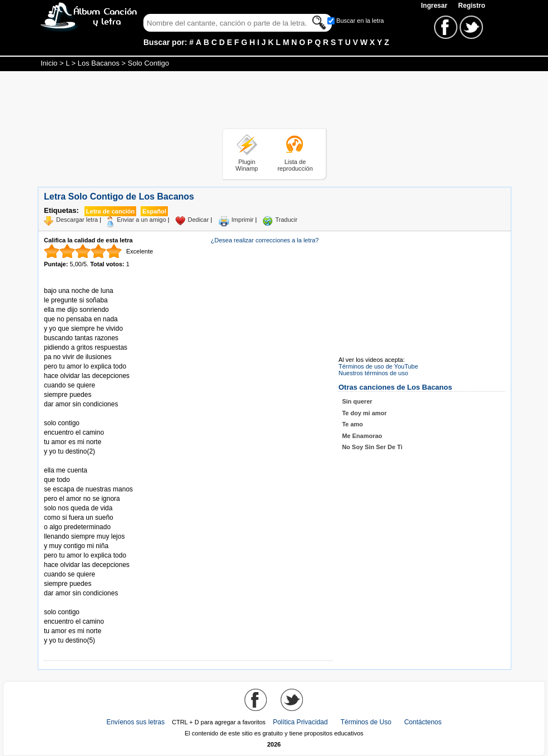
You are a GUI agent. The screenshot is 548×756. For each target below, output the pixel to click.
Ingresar (435, 6)
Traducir (286, 220)
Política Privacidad (300, 722)
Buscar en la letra (360, 21)
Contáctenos (423, 722)
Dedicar (198, 220)
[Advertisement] (274, 102)
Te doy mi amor (364, 413)
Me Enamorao (362, 436)
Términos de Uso (366, 722)
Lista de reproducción (295, 165)
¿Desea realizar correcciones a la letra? (265, 240)
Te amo (352, 424)
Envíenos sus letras (135, 722)
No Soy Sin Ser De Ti (372, 447)
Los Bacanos (99, 63)
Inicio (49, 63)
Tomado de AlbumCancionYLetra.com (91, 603)
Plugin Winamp (247, 165)
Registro (472, 6)
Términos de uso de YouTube (378, 366)
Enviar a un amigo (141, 220)
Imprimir (243, 220)
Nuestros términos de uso (373, 373)
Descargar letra (77, 220)
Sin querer (357, 401)
